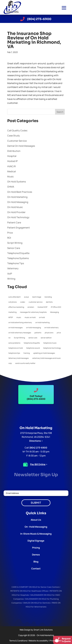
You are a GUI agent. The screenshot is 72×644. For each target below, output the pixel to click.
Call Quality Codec (17, 130)
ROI (9, 238)
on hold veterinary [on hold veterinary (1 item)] (51, 328)
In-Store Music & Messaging (36, 534)
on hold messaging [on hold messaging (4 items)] (33, 328)
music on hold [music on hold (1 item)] (30, 317)
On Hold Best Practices (20, 192)
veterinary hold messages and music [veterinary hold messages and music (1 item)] (47, 358)
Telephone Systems (18, 258)
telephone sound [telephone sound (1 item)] (33, 348)
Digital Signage (36, 541)
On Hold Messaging (18, 202)
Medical (12, 171)
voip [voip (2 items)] (10, 363)
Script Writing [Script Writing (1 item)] (19, 338)
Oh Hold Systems (17, 182)
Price (10, 233)
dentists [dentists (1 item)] (49, 302)
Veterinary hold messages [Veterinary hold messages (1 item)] (19, 358)
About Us (36, 520)
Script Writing (15, 243)
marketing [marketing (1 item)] (12, 312)
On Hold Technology (18, 217)
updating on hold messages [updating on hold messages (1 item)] (44, 353)
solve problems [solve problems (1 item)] (14, 343)
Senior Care (14, 248)
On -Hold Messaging (36, 527)
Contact (36, 569)
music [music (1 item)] (19, 317)
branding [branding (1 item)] (48, 297)
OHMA (11, 187)
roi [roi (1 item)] (9, 338)
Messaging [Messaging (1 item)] (54, 312)
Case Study (14, 136)
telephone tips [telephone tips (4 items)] (14, 353)
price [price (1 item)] (59, 333)
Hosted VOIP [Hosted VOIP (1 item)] (42, 307)
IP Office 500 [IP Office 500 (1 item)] (56, 307)
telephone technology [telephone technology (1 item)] (52, 348)
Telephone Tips (16, 263)
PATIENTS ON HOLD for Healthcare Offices (29, 591)
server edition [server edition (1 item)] (46, 338)
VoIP (10, 274)
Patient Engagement (19, 228)
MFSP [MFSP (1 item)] (11, 317)
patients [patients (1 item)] (38, 333)
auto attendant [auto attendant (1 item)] (14, 297)
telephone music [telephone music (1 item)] (50, 343)
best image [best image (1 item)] (37, 297)
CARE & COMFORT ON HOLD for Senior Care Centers (35, 587)
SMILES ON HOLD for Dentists (37, 603)
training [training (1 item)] (27, 353)
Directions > (36, 441)
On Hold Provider (16, 212)
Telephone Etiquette (18, 253)
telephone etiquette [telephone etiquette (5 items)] (32, 343)
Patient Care (14, 223)
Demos (36, 555)
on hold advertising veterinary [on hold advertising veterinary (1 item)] (20, 322)
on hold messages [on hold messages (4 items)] (16, 328)
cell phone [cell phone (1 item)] (13, 302)
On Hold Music (15, 207)
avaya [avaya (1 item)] (26, 297)
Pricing (36, 548)
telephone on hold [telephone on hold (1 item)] (16, 348)
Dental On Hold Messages (21, 146)
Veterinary (13, 268)
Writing (11, 279)
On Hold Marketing (17, 197)
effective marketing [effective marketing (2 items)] (16, 307)
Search (60, 112)
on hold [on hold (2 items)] (42, 317)
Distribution (14, 151)
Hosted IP (12, 161)
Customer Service (17, 141)
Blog (36, 562)
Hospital (12, 156)
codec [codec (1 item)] (23, 302)
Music (11, 176)
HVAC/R (11, 166)
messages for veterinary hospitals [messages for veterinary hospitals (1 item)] (33, 312)
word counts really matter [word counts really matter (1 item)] (25, 363)
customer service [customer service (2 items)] (36, 302)
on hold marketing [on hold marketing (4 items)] (42, 322)
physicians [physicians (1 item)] (49, 333)
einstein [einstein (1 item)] (31, 307)
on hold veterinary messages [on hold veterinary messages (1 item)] (20, 333)
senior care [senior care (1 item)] (33, 338)
